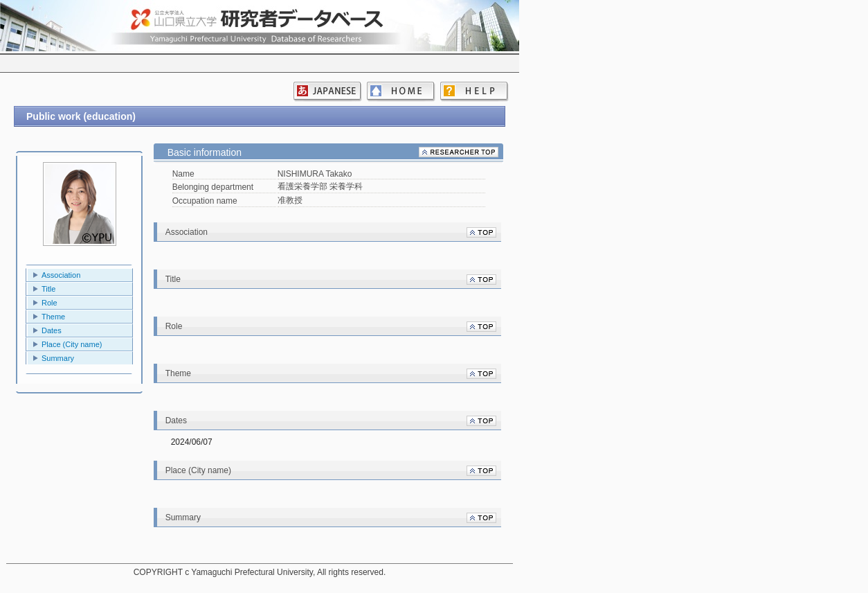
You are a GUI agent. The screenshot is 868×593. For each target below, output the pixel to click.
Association (61, 275)
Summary (58, 358)
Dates (52, 330)
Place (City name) (72, 344)
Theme (53, 317)
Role (49, 303)
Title (48, 289)
